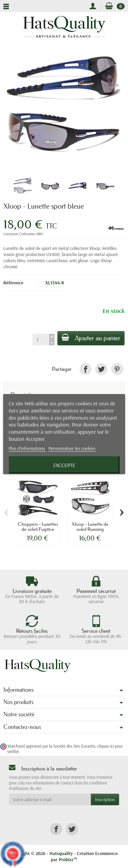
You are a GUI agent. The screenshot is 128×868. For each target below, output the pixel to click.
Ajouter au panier (91, 338)
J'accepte (64, 465)
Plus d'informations (27, 448)
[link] (86, 369)
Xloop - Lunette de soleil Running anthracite (90, 529)
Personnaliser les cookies (72, 448)
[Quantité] (41, 340)
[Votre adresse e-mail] (50, 799)
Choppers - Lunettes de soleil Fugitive (38, 526)
